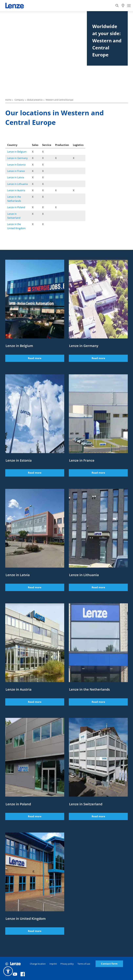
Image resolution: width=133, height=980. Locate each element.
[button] (8, 971)
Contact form (109, 964)
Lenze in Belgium (17, 152)
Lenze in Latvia (16, 177)
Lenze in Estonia (16, 165)
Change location (38, 964)
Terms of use (84, 964)
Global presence (35, 100)
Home (8, 100)
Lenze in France (16, 171)
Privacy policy (67, 964)
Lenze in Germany (17, 158)
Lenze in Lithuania (17, 184)
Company (19, 100)
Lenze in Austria (16, 190)
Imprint (53, 964)
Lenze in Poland (16, 207)
